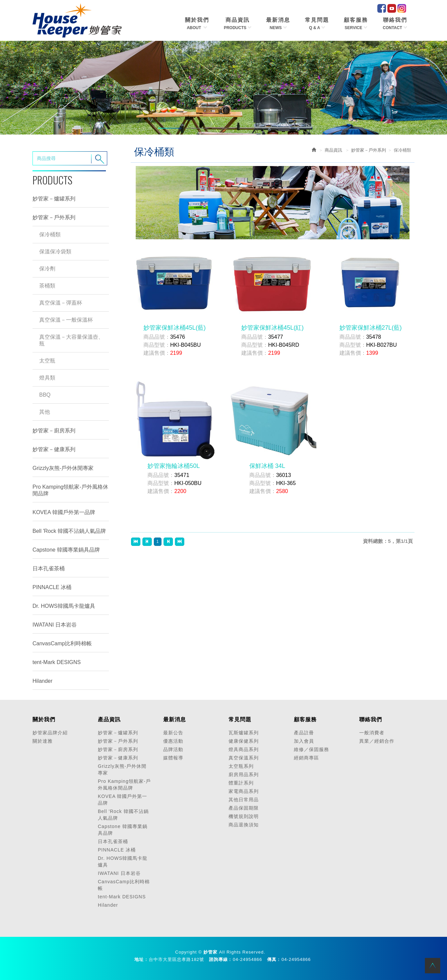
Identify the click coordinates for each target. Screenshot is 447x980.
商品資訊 (333, 150)
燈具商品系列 (244, 749)
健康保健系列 (244, 741)
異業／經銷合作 (377, 741)
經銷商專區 (306, 758)
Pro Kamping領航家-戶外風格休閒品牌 (70, 490)
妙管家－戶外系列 (54, 217)
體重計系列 (241, 783)
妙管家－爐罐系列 (54, 199)
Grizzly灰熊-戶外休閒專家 (63, 468)
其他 (45, 412)
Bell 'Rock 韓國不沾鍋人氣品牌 (69, 531)
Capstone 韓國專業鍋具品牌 (66, 550)
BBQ (45, 395)
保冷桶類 (50, 234)
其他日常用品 (244, 800)
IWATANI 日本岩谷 (55, 625)
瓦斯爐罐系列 (244, 733)
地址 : (141, 959)
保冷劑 (47, 269)
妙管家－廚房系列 (54, 431)
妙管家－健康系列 (54, 449)
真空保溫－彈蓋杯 (61, 303)
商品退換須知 (244, 825)
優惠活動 (173, 741)
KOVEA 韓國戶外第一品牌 (64, 512)
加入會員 (304, 741)
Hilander (43, 681)
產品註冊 (304, 733)
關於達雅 (43, 741)
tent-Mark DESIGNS (57, 662)
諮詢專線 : (220, 959)
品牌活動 (173, 749)
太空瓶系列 (241, 766)
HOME (77, 20)
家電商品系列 (244, 791)
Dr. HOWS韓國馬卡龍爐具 (64, 606)
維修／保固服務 (311, 749)
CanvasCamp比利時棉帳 (62, 643)
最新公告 (173, 733)
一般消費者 (372, 733)
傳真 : (273, 959)
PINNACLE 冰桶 (52, 587)
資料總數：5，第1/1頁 (388, 541)
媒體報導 (173, 758)
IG (402, 8)
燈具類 (47, 378)
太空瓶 (47, 361)
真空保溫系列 (244, 758)
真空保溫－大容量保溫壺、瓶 (71, 340)
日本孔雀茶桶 (49, 568)
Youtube (392, 8)
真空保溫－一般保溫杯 (66, 320)
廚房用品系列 (244, 774)
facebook (382, 8)
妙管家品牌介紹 (50, 733)
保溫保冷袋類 (55, 252)
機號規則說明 (244, 816)
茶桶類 (47, 286)
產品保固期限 (244, 808)
